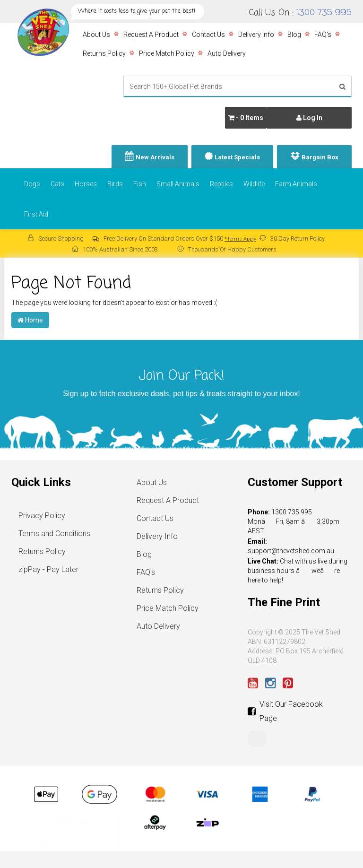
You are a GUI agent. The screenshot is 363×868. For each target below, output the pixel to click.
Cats (57, 184)
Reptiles (221, 184)
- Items (246, 118)
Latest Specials (237, 157)
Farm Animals (296, 184)
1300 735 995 (324, 13)
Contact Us (208, 35)
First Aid (36, 214)
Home (30, 320)
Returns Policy (104, 53)
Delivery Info (256, 35)
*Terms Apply (240, 239)
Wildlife (254, 184)
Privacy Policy (42, 516)
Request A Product (151, 35)
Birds (115, 184)
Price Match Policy (167, 53)
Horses (86, 184)
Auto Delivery (227, 53)
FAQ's (323, 35)
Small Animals (178, 184)
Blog (294, 35)
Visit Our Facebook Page (285, 711)
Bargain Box (320, 157)
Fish (140, 184)
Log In (309, 118)
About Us (96, 35)
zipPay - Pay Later (48, 569)
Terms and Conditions (54, 534)
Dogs (32, 184)
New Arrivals (155, 157)
